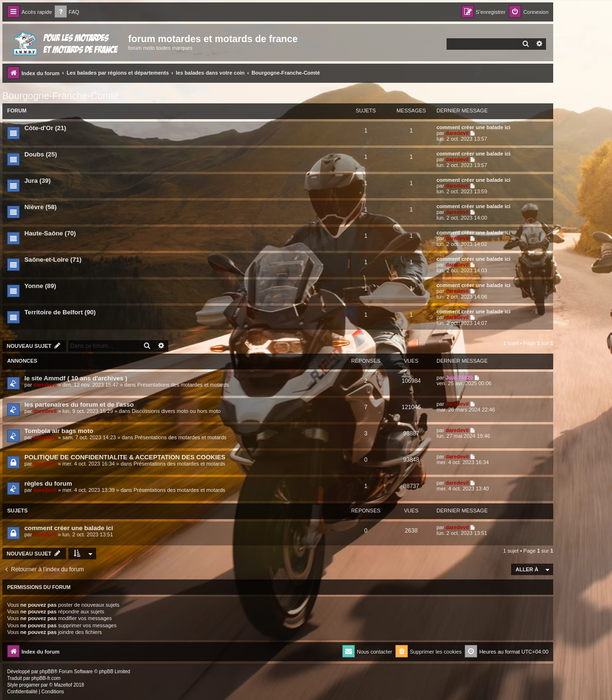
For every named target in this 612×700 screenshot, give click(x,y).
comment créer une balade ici (474, 127)
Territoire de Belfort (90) (60, 312)
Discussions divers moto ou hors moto (176, 411)
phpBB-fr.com (46, 678)
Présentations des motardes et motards (183, 385)
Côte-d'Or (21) (45, 128)
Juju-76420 (459, 378)
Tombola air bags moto (59, 431)
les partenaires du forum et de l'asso (79, 405)
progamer (29, 685)
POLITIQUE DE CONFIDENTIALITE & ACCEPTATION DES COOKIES (125, 457)
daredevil (457, 133)
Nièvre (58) (40, 207)
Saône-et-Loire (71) (53, 260)
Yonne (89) (40, 286)
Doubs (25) (41, 154)
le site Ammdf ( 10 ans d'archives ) (76, 378)
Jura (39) (38, 181)
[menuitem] (67, 12)
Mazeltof (63, 685)
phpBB (47, 672)
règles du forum (48, 483)
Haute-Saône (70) (50, 233)
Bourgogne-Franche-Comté (60, 96)
